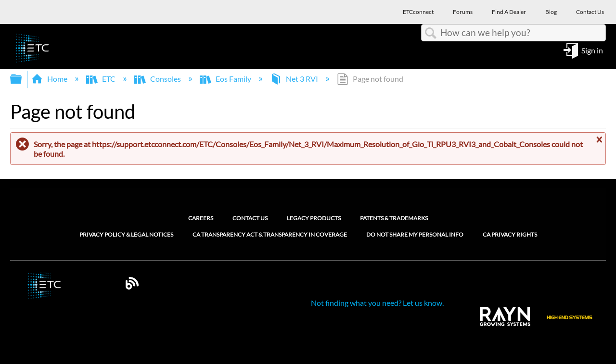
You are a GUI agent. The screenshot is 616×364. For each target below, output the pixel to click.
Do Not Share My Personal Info (415, 235)
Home (50, 79)
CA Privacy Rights (510, 235)
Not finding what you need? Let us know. (377, 303)
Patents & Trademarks (394, 218)
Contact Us (250, 218)
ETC (102, 79)
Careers (201, 218)
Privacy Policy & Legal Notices (126, 235)
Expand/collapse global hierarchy (22, 79)
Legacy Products (314, 218)
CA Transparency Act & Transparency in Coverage (270, 235)
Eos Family (226, 79)
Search (431, 33)
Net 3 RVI (295, 79)
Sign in (592, 50)
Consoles (158, 79)
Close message (598, 140)
